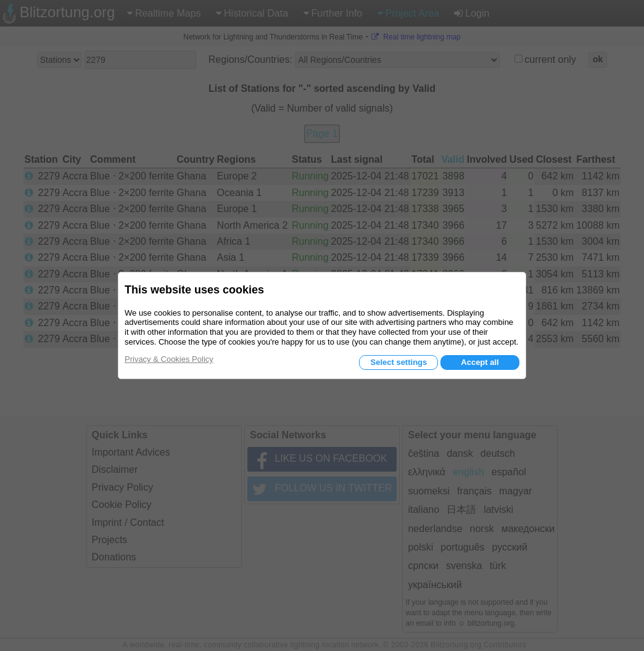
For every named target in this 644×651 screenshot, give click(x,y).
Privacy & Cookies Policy (169, 359)
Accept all (480, 362)
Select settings (398, 362)
